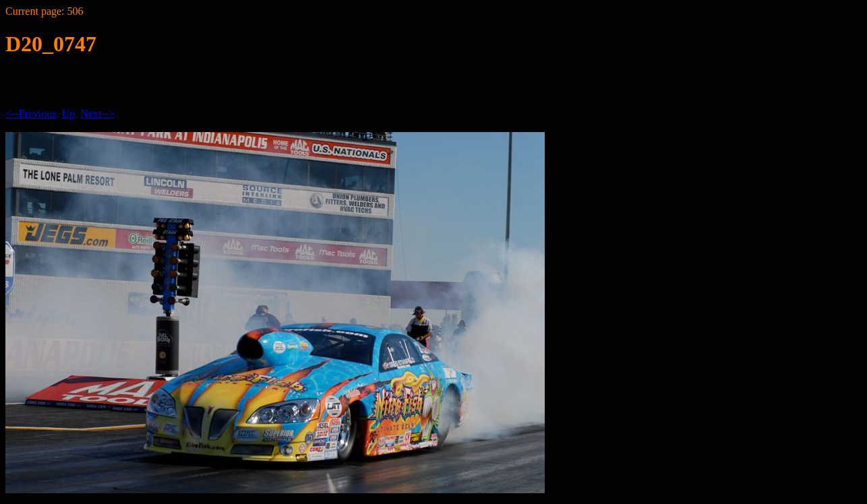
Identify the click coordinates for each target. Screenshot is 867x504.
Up (69, 114)
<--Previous (31, 114)
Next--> (97, 114)
